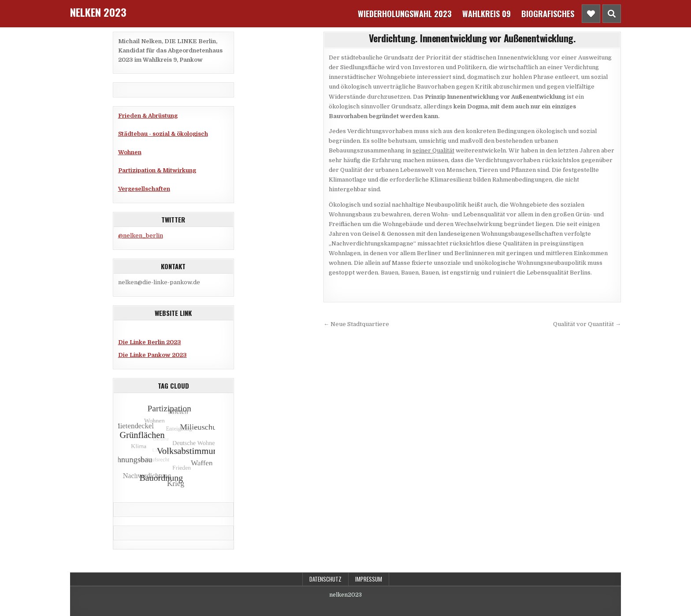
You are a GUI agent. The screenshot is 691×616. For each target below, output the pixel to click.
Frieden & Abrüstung (148, 116)
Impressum (369, 579)
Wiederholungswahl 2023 (405, 14)
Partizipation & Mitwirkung (157, 170)
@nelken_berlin (141, 236)
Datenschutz (325, 579)
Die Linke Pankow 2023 (152, 355)
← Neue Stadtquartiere (356, 324)
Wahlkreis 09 (487, 14)
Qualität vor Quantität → (587, 324)
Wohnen (130, 152)
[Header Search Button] (612, 14)
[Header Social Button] (591, 14)
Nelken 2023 (98, 12)
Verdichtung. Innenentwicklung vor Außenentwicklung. (472, 38)
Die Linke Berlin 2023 (150, 342)
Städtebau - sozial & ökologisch (163, 134)
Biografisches (548, 14)
